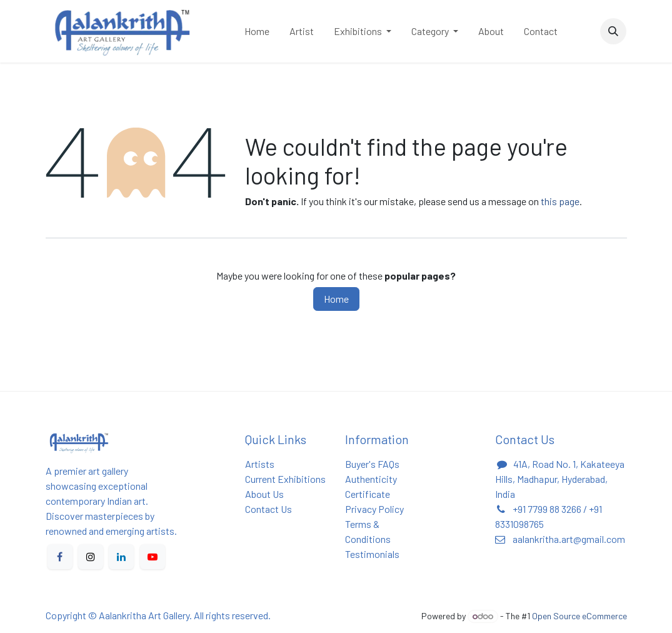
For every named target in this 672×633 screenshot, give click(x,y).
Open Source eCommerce (579, 616)
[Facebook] (60, 557)
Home (336, 299)
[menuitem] (257, 31)
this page (560, 201)
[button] (613, 31)
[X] (91, 557)
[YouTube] (153, 557)
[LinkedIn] (121, 557)
